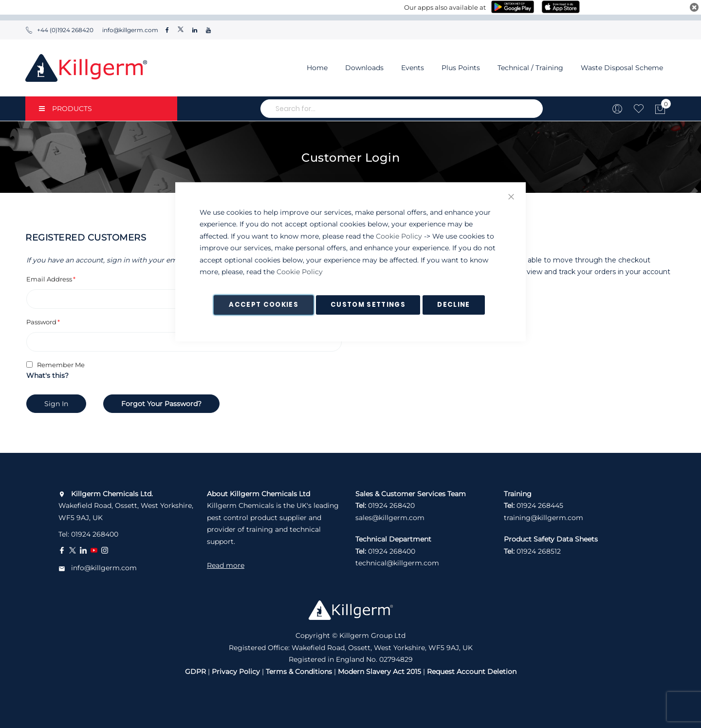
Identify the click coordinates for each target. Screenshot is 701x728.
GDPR (195, 672)
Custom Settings (368, 305)
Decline (453, 305)
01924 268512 (539, 551)
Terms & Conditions (299, 672)
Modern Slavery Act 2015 (379, 672)
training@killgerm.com (544, 518)
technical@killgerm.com (397, 563)
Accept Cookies (264, 305)
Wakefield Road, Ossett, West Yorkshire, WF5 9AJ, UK (126, 506)
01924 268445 (540, 505)
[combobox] (402, 109)
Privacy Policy (236, 672)
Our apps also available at (445, 7)
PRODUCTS (65, 109)
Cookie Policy (399, 236)
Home (317, 68)
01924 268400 (95, 534)
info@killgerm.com (129, 30)
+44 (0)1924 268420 (59, 30)
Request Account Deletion (472, 672)
